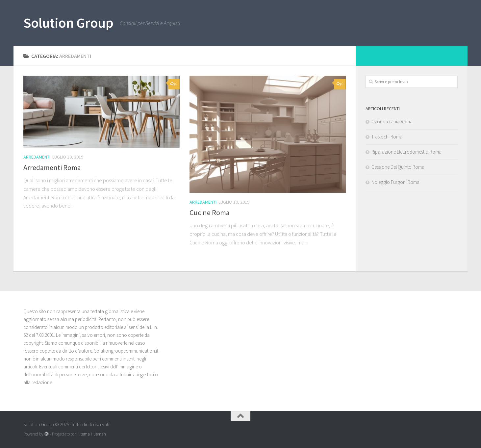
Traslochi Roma (387, 137)
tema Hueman (93, 434)
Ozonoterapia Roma (392, 122)
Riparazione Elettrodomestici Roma (406, 152)
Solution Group (68, 23)
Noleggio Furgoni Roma (395, 182)
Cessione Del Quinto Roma (398, 167)
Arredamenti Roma (52, 167)
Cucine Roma (210, 212)
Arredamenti (37, 157)
